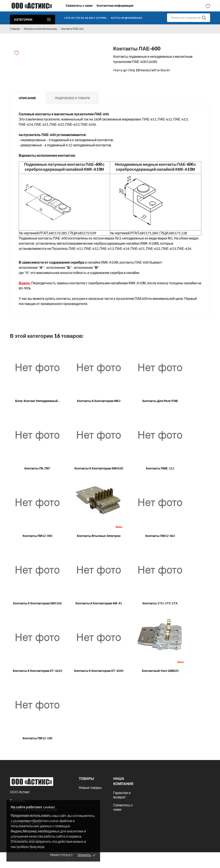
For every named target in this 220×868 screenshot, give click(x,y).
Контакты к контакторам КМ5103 (37, 603)
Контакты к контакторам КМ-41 (99, 603)
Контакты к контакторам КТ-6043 (99, 671)
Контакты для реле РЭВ (160, 401)
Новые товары (90, 787)
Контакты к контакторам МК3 (99, 401)
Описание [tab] (27, 98)
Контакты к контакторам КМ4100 (99, 468)
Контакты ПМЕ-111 (160, 468)
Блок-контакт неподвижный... (37, 401)
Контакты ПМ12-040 (37, 536)
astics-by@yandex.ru (127, 18)
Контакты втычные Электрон (99, 536)
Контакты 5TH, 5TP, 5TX (160, 603)
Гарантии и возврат (122, 795)
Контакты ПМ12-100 (37, 738)
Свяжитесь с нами (79, 5)
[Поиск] (189, 18)
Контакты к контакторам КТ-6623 (37, 671)
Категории (33, 20)
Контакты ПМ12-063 (160, 536)
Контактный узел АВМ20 (160, 671)
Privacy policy (61, 855)
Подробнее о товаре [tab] (72, 98)
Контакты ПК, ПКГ (37, 468)
